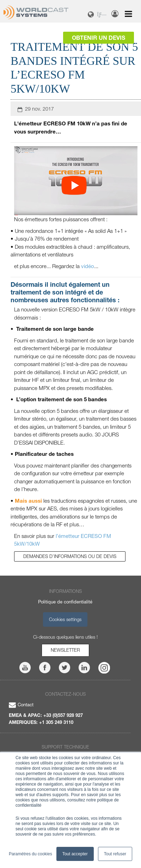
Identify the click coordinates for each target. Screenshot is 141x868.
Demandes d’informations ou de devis (70, 556)
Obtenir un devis (99, 38)
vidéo (88, 266)
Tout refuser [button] (115, 854)
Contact (21, 705)
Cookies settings (65, 619)
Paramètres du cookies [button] (30, 854)
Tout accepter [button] (75, 854)
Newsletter (65, 650)
